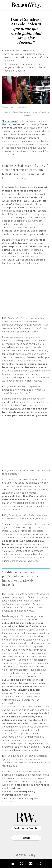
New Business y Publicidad (26, 828)
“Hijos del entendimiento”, (32, 218)
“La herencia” (32, 263)
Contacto (26, 838)
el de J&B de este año (30, 771)
